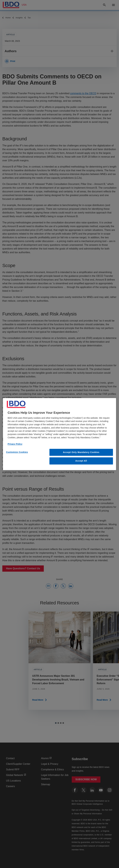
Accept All (81, 461)
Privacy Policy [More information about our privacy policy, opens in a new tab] (15, 444)
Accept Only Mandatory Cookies (81, 452)
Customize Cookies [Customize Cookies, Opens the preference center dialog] (17, 452)
